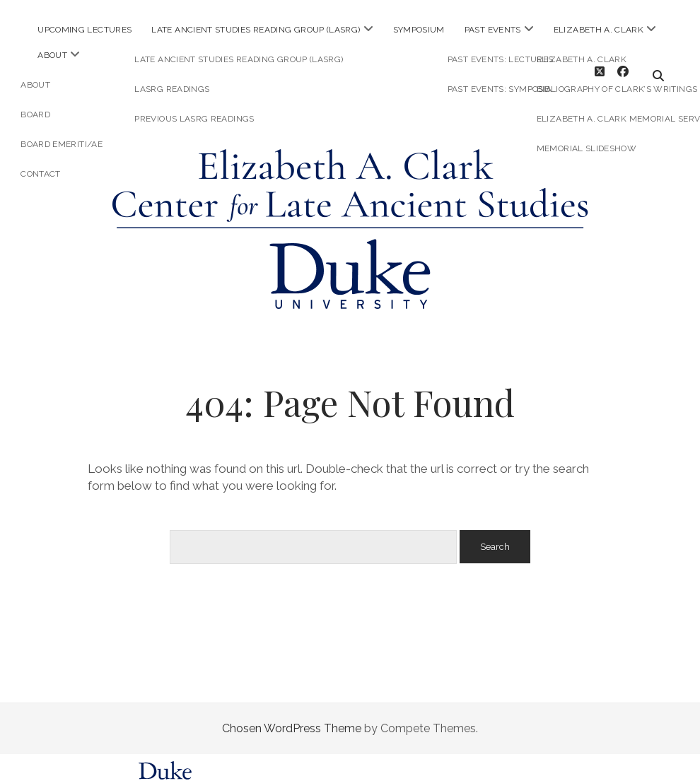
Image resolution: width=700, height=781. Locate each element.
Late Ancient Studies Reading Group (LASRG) (256, 30)
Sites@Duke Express (239, 771)
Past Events (493, 30)
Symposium (419, 30)
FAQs (507, 771)
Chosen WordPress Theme (292, 716)
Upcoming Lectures (84, 30)
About (52, 55)
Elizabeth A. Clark (599, 30)
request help (547, 771)
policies (470, 771)
